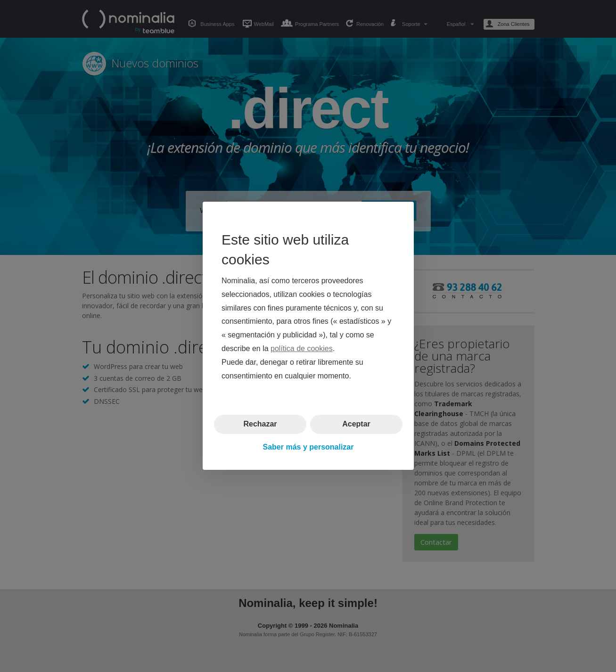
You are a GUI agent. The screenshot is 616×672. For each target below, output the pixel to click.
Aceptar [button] (356, 424)
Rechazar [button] (260, 424)
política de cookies (302, 348)
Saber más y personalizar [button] (308, 447)
